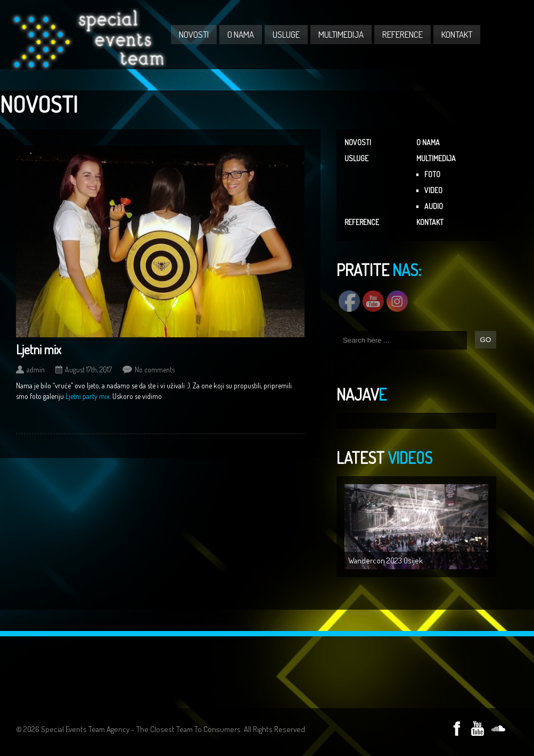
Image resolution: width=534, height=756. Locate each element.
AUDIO (434, 206)
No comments (155, 369)
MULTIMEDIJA (341, 34)
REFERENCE (402, 34)
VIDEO (433, 190)
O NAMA (241, 34)
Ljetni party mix (88, 396)
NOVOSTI (194, 34)
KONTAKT (457, 34)
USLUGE (286, 34)
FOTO (432, 174)
